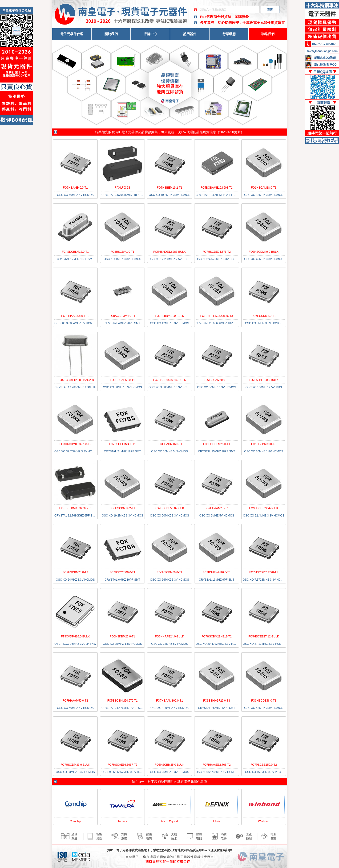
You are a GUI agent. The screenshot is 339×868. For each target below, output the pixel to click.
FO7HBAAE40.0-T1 (75, 188)
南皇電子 (144, 850)
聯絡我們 (268, 34)
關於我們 (111, 34)
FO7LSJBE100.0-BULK (264, 380)
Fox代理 (187, 132)
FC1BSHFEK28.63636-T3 (217, 316)
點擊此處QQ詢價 (325, 58)
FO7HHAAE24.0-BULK (169, 637)
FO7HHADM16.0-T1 (170, 444)
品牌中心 (150, 34)
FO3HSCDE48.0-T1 (264, 701)
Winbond (264, 821)
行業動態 (229, 34)
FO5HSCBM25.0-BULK (169, 765)
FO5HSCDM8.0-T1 (264, 316)
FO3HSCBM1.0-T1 (122, 252)
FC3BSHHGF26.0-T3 (217, 701)
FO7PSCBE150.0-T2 (264, 765)
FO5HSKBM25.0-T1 (122, 637)
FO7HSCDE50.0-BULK (169, 508)
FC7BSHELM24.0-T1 (122, 444)
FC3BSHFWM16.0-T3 (216, 572)
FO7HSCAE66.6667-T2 (122, 765)
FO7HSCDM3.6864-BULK (169, 380)
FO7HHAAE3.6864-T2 (75, 316)
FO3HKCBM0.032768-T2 (75, 444)
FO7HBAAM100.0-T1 (169, 701)
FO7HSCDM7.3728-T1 (264, 572)
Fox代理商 (209, 17)
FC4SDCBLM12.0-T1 (75, 252)
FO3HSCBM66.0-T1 (169, 572)
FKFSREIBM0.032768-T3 (75, 508)
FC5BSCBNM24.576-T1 (123, 701)
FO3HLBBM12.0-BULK (169, 316)
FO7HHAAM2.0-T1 (216, 508)
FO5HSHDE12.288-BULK (169, 252)
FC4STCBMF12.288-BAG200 (75, 380)
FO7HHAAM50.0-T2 (75, 701)
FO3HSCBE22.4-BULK (264, 508)
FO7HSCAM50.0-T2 (217, 380)
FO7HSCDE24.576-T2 (217, 252)
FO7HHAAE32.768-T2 (216, 765)
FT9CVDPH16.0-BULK (75, 637)
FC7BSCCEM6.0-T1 (123, 572)
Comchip (75, 821)
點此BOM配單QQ (325, 65)
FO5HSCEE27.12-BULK (264, 637)
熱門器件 (190, 34)
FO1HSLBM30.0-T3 (264, 444)
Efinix (216, 821)
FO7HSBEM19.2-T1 (169, 188)
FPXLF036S (122, 188)
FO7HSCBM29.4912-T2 (217, 637)
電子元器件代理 (72, 34)
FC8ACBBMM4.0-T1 (122, 316)
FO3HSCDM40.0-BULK (264, 252)
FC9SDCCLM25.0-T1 (217, 444)
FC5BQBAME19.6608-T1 (216, 188)
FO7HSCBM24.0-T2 (75, 572)
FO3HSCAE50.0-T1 (122, 380)
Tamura (122, 821)
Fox (138, 782)
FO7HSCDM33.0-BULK (75, 765)
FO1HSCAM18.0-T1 (264, 188)
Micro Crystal (169, 821)
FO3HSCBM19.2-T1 (122, 508)
